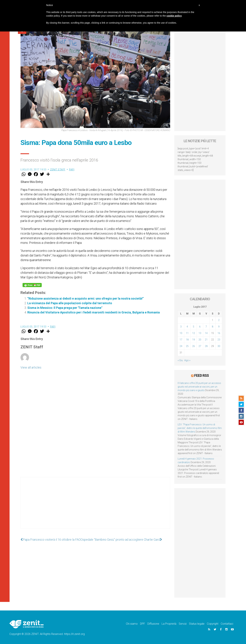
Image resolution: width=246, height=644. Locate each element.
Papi (72, 170)
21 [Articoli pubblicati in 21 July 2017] (206, 340)
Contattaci (227, 624)
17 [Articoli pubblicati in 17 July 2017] (181, 340)
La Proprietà (169, 624)
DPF (143, 624)
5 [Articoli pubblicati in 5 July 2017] (194, 327)
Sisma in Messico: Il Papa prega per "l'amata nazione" (65, 308)
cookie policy (174, 16)
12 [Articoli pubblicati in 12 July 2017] (194, 333)
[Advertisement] (95, 506)
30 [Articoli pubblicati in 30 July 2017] (219, 346)
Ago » (187, 360)
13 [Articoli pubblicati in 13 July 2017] (200, 333)
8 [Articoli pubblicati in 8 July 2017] (213, 327)
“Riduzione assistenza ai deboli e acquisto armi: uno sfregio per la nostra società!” (86, 298)
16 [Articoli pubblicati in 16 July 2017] (219, 333)
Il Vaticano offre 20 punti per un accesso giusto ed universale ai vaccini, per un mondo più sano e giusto (199, 387)
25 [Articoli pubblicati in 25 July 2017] (187, 346)
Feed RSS (201, 376)
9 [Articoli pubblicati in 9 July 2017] (219, 327)
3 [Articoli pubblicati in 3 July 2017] (181, 327)
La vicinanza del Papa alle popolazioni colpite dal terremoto (70, 303)
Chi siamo (132, 624)
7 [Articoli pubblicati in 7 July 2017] (206, 327)
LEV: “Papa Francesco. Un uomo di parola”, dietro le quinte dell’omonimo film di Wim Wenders (200, 428)
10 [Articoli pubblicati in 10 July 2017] (181, 333)
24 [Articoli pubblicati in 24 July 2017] (181, 346)
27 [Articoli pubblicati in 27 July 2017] (200, 346)
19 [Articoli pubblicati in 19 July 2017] (194, 340)
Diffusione (153, 624)
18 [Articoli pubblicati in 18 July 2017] (187, 340)
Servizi (183, 624)
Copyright (213, 624)
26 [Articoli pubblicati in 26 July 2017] (194, 346)
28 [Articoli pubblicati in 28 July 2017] (206, 346)
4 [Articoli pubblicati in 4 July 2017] (187, 327)
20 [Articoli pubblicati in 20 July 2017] (200, 340)
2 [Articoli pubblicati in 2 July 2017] (219, 320)
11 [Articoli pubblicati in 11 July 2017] (187, 333)
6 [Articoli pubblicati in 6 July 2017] (200, 327)
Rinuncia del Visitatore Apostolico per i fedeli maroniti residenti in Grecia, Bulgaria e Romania (94, 312)
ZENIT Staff (58, 170)
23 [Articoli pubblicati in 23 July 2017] (219, 340)
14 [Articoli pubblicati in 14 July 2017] (206, 333)
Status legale (197, 624)
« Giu (180, 360)
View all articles (31, 367)
